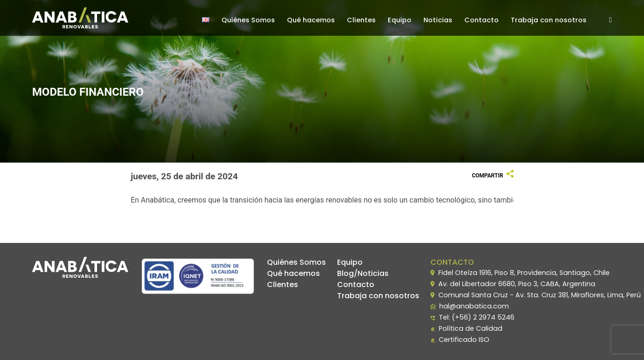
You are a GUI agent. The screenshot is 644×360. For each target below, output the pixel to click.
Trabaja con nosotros (549, 20)
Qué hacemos (311, 20)
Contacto (481, 20)
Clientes (361, 20)
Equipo (400, 20)
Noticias (438, 20)
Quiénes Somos (248, 20)
